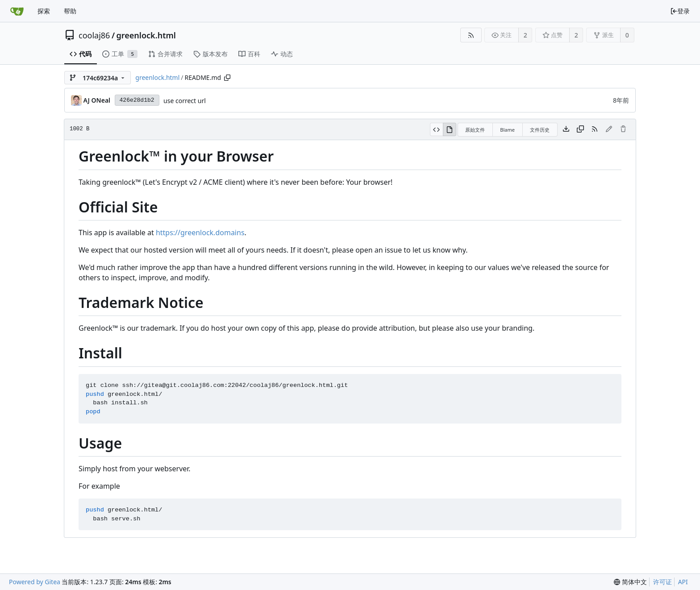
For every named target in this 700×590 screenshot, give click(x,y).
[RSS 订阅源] (471, 35)
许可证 (662, 582)
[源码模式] (436, 129)
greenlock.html (146, 35)
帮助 (70, 11)
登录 (680, 11)
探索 (44, 11)
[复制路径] (227, 78)
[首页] (17, 11)
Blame (507, 130)
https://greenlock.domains (200, 233)
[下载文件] (566, 129)
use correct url (185, 101)
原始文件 (475, 130)
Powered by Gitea (35, 582)
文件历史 (540, 130)
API (683, 582)
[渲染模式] (450, 129)
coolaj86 (94, 35)
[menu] (630, 582)
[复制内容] (580, 129)
